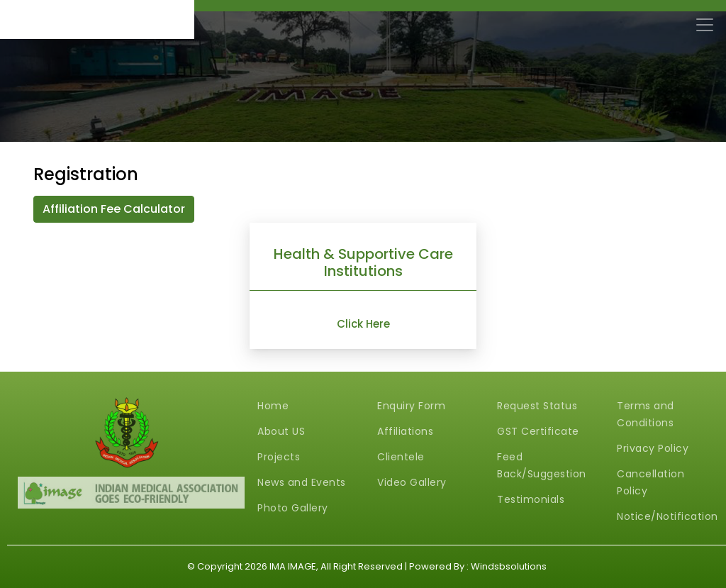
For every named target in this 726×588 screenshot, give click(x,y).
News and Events (302, 482)
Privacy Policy (653, 448)
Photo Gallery (293, 508)
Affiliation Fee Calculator (114, 209)
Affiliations (405, 431)
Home (273, 406)
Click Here (363, 324)
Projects (279, 457)
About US (281, 431)
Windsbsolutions (509, 566)
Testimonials (531, 499)
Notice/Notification (668, 516)
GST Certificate (538, 431)
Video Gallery (412, 482)
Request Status (537, 406)
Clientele (401, 457)
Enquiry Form (411, 406)
